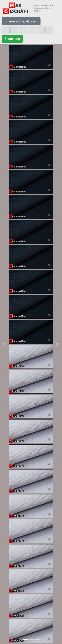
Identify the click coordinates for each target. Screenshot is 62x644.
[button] (5, 344)
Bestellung (12, 39)
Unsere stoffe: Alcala (20, 21)
